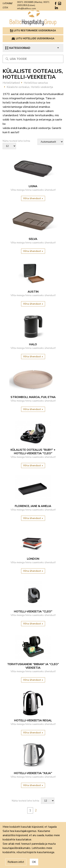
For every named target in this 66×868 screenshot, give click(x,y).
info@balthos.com (26, 8)
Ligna (33, 186)
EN (7, 3)
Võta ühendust (33, 198)
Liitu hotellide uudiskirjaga (33, 39)
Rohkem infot (16, 862)
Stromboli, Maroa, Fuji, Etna (33, 397)
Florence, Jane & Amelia (33, 506)
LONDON (33, 559)
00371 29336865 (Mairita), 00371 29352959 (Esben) (33, 4)
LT (4, 8)
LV (4, 3)
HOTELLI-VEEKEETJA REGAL (33, 720)
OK (34, 862)
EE (10, 3)
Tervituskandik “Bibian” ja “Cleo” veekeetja (33, 666)
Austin (33, 292)
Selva (33, 239)
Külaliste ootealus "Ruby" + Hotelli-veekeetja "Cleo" (33, 452)
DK (7, 8)
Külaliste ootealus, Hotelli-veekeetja (30, 87)
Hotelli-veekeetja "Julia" (33, 773)
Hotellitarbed (11, 83)
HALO (33, 344)
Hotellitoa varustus (36, 83)
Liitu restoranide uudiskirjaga (33, 31)
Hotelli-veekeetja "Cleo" (33, 612)
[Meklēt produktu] (33, 59)
